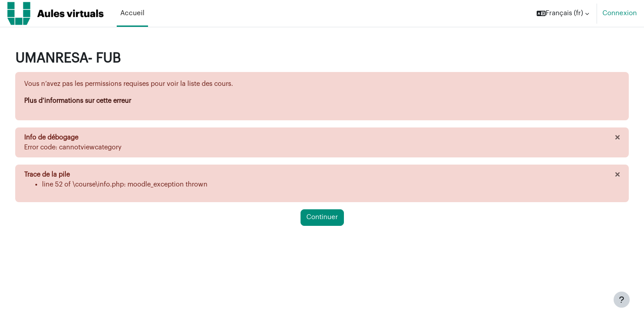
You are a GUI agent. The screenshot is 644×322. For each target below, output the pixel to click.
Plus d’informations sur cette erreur (97, 101)
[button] (563, 13)
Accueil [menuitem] (132, 13)
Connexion (620, 13)
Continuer (322, 219)
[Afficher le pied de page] (622, 300)
